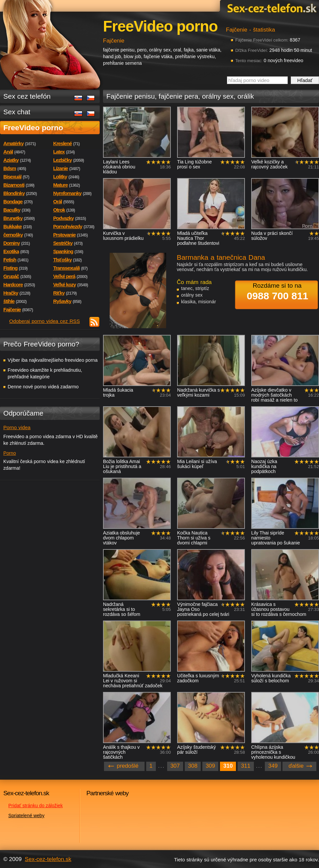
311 (246, 766)
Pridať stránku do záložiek (36, 806)
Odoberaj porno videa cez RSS (45, 321)
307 (175, 766)
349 (273, 766)
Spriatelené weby (26, 816)
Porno (10, 453)
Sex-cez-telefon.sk (271, 8)
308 (193, 766)
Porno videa (17, 427)
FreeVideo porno (33, 128)
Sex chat (17, 112)
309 (210, 766)
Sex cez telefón (27, 96)
